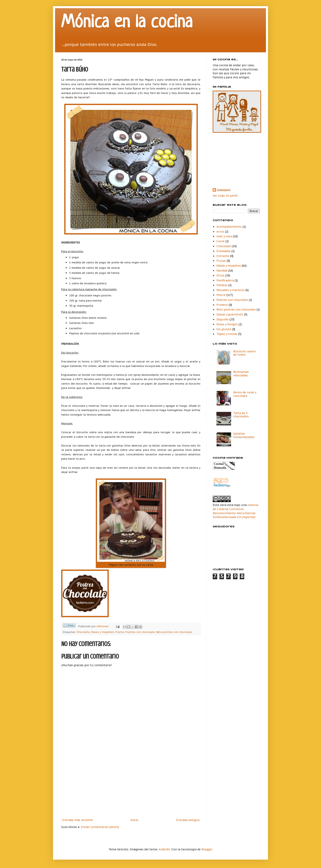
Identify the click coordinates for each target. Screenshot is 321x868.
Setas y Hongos (227, 324)
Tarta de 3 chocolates (241, 415)
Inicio (135, 820)
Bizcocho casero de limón (245, 353)
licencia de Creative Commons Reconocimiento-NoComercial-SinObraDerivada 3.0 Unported (235, 511)
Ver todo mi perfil (225, 196)
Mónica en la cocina (127, 23)
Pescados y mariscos (231, 290)
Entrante (223, 256)
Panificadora (225, 280)
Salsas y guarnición (230, 314)
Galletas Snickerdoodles (244, 435)
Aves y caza (224, 236)
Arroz (220, 232)
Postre (120, 632)
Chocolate (83, 632)
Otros (220, 275)
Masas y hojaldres (103, 632)
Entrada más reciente (77, 820)
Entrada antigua (188, 820)
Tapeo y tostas (227, 334)
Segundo (223, 319)
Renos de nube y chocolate (245, 394)
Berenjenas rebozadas (241, 374)
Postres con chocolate (140, 632)
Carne (220, 241)
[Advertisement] (131, 787)
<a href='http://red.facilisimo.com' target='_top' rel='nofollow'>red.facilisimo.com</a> (222, 483)
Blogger (207, 849)
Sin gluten (224, 329)
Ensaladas (223, 251)
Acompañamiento (229, 227)
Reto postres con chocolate (174, 632)
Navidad (222, 271)
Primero (222, 305)
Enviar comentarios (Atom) (100, 827)
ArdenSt (164, 849)
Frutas (221, 261)
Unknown (224, 190)
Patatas (222, 285)
